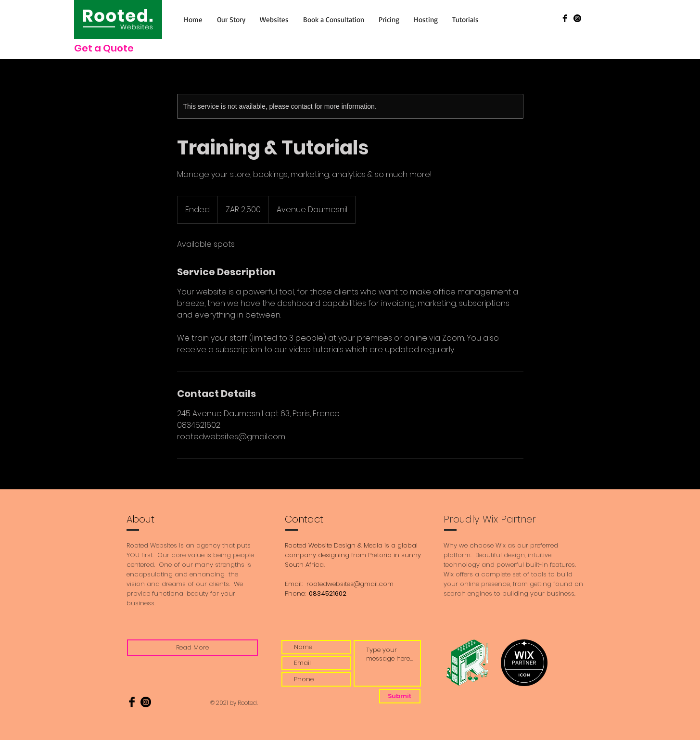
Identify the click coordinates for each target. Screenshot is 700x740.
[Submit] (400, 696)
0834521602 (327, 593)
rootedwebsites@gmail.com (350, 584)
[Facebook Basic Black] (565, 18)
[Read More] (192, 648)
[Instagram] (577, 18)
